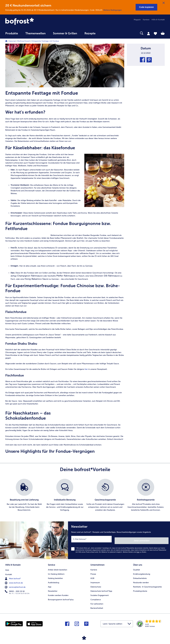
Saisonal (12, 41)
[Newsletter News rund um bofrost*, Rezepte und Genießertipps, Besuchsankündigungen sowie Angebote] (119, 539)
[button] (146, 7)
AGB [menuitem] (92, 576)
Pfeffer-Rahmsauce (66, 276)
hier (86, 369)
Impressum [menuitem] (95, 580)
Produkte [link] (12, 33)
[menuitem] (12, 35)
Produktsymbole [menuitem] (140, 589)
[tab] (148, 33)
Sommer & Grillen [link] (65, 33)
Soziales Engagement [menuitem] (100, 593)
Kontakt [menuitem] (9, 572)
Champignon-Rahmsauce (30, 276)
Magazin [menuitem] (137, 20)
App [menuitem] (50, 584)
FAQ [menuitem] (7, 567)
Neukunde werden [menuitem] (141, 580)
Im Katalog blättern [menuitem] (56, 572)
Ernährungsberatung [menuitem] (142, 572)
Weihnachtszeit (24, 41)
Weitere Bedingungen (112, 10)
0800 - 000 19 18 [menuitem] (15, 589)
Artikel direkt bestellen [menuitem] (58, 567)
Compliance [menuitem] (96, 597)
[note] (65, 128)
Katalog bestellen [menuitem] (55, 576)
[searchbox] (105, 33)
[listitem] (24, 495)
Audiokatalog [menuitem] (54, 580)
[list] (85, 495)
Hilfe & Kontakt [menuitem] (158, 20)
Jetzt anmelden (157, 539)
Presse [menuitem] (93, 572)
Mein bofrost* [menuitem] (13, 576)
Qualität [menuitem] (136, 567)
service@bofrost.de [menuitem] (15, 584)
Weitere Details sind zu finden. (135, 550)
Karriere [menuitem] (146, 20)
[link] (29, 22)
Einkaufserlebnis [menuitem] (140, 576)
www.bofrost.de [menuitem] (14, 580)
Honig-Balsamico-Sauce (37, 279)
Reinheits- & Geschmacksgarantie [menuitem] (147, 584)
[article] (65, 99)
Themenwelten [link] (35, 33)
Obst (31, 436)
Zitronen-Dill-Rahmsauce (107, 276)
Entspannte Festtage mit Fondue (45, 41)
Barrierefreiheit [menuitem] (97, 606)
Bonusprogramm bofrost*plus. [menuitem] (61, 597)
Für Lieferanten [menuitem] (97, 601)
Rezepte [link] (90, 33)
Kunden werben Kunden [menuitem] (58, 593)
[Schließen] (164, 3)
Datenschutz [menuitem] (96, 584)
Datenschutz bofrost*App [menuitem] (101, 589)
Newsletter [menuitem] (53, 589)
